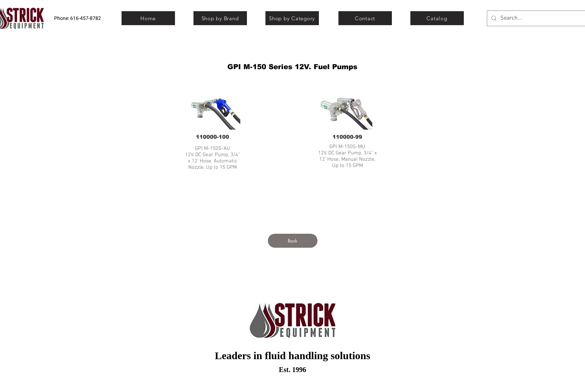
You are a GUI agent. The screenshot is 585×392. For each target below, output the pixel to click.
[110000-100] (213, 137)
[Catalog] (437, 18)
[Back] (293, 241)
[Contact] (365, 18)
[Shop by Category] (292, 18)
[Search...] (539, 18)
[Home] (148, 18)
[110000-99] (348, 137)
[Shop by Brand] (220, 18)
